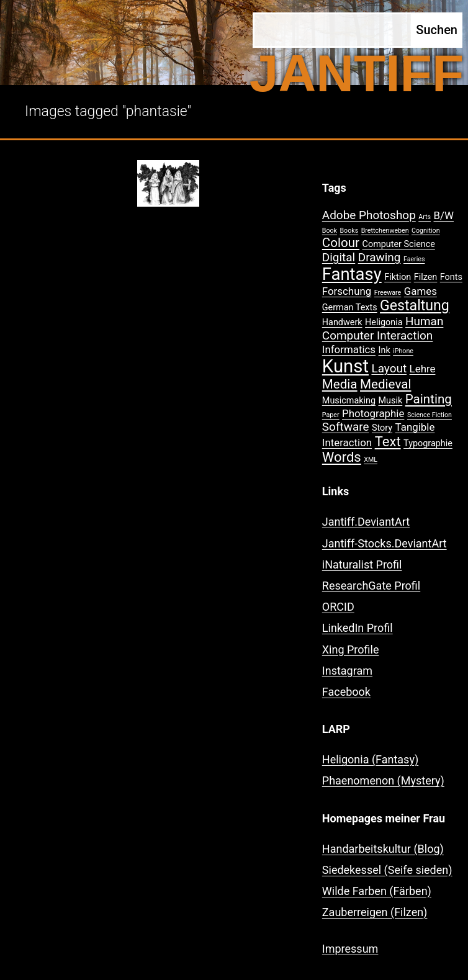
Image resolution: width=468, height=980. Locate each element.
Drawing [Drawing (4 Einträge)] (380, 257)
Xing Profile (351, 650)
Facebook (346, 692)
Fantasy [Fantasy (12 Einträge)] (352, 274)
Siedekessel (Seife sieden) (387, 870)
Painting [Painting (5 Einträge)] (429, 399)
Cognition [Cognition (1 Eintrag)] (426, 231)
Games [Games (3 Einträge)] (421, 291)
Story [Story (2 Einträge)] (382, 428)
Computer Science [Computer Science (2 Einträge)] (399, 244)
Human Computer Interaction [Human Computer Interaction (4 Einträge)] (383, 328)
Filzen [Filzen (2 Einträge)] (426, 277)
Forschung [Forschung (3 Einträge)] (347, 291)
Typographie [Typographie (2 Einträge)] (428, 443)
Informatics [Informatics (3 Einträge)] (349, 349)
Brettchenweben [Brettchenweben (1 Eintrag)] (385, 231)
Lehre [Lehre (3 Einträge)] (423, 369)
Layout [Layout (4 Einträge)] (389, 368)
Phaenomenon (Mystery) (383, 780)
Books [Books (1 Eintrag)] (349, 231)
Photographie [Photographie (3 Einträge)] (373, 413)
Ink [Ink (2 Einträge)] (385, 350)
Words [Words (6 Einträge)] (342, 457)
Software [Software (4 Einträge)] (346, 427)
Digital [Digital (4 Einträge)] (339, 257)
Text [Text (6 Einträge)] (388, 442)
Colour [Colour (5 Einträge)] (341, 243)
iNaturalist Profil (362, 564)
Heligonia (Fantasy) (370, 759)
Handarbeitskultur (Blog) (383, 849)
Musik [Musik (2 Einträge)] (391, 401)
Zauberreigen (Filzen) (375, 912)
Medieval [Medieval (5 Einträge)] (385, 384)
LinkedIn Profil (358, 628)
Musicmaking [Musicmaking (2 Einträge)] (349, 401)
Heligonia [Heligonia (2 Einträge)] (384, 322)
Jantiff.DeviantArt (366, 522)
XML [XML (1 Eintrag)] (371, 460)
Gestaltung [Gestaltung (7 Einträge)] (415, 306)
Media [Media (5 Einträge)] (340, 384)
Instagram (347, 671)
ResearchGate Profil (371, 586)
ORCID (338, 607)
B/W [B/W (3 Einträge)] (444, 215)
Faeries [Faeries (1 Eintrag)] (414, 259)
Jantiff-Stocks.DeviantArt (385, 543)
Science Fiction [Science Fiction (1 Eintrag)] (430, 415)
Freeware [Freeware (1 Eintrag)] (388, 293)
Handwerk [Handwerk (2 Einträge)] (342, 322)
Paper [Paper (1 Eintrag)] (331, 415)
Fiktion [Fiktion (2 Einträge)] (398, 277)
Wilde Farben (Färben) (377, 891)
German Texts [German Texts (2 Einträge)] (350, 308)
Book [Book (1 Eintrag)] (330, 231)
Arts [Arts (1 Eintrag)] (425, 217)
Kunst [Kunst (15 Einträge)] (345, 366)
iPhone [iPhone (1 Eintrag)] (403, 351)
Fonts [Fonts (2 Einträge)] (451, 277)
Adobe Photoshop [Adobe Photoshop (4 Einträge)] (369, 215)
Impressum (350, 949)
